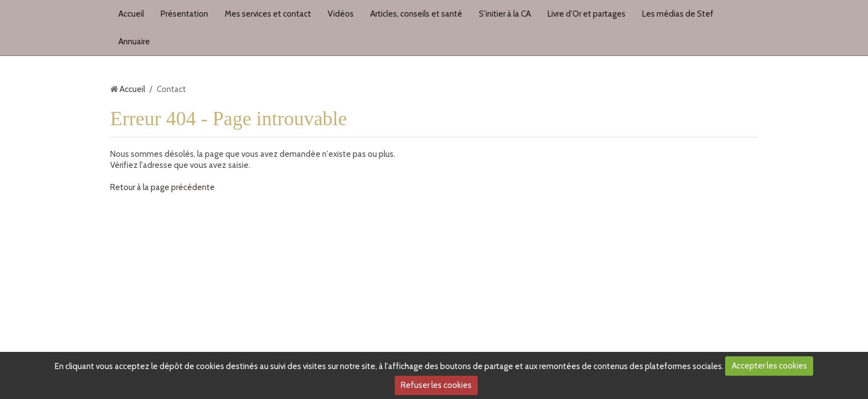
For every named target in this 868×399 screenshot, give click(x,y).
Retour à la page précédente (162, 187)
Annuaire (134, 42)
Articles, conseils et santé (416, 14)
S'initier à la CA (505, 14)
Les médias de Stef (678, 14)
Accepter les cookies (769, 366)
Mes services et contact (268, 14)
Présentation (184, 14)
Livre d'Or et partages (587, 14)
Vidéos (341, 14)
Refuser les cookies (436, 385)
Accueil (131, 14)
